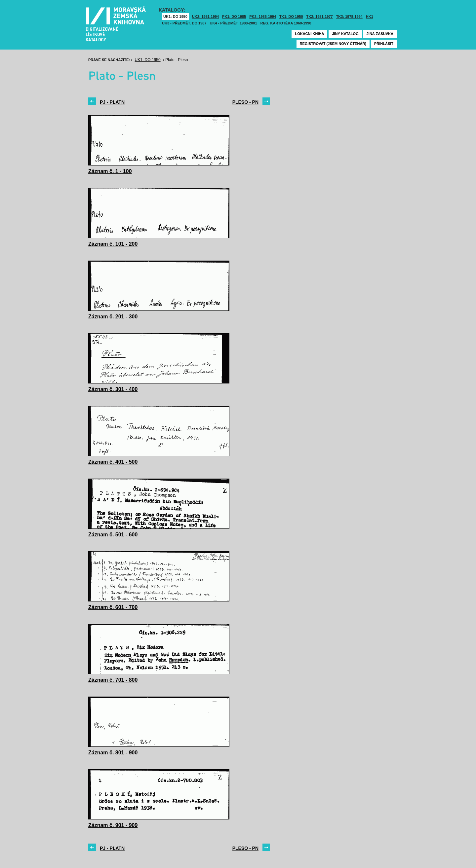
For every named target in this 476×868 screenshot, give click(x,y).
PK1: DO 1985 (234, 17)
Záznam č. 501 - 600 (113, 535)
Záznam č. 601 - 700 (113, 607)
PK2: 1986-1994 (263, 17)
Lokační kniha (309, 34)
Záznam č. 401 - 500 (113, 462)
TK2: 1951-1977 (320, 17)
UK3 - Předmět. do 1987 (184, 23)
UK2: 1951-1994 (205, 17)
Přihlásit (384, 44)
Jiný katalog (345, 34)
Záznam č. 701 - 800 (113, 680)
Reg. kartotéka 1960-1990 (286, 23)
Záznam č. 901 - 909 (113, 825)
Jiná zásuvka (380, 34)
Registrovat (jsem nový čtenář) (333, 44)
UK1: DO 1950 (175, 17)
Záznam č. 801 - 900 (113, 753)
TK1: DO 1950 (291, 17)
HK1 (370, 17)
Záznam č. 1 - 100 (110, 171)
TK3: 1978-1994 (349, 17)
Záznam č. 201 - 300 (113, 317)
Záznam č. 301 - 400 (113, 389)
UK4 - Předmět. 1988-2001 (233, 23)
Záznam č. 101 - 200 (113, 244)
